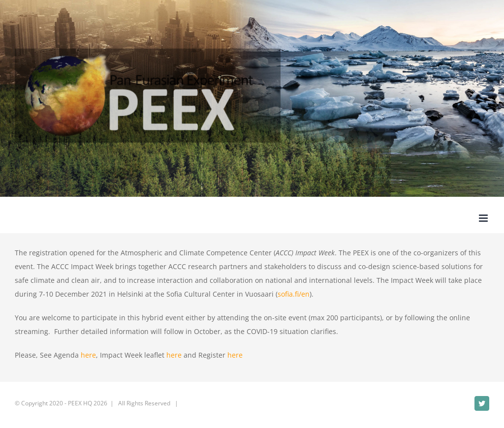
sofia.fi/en (294, 294)
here (88, 355)
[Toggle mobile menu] (484, 218)
